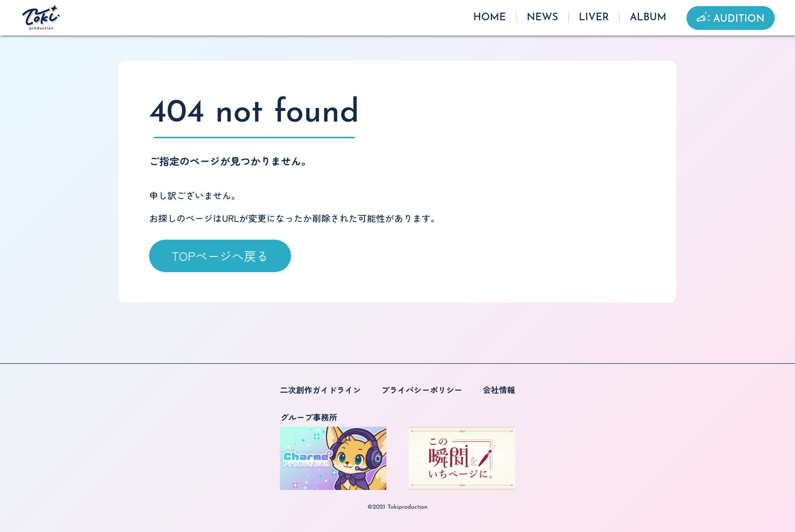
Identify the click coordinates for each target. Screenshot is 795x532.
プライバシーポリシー (422, 390)
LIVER (594, 18)
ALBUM (648, 18)
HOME (490, 18)
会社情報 (499, 390)
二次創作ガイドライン (320, 390)
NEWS (543, 18)
